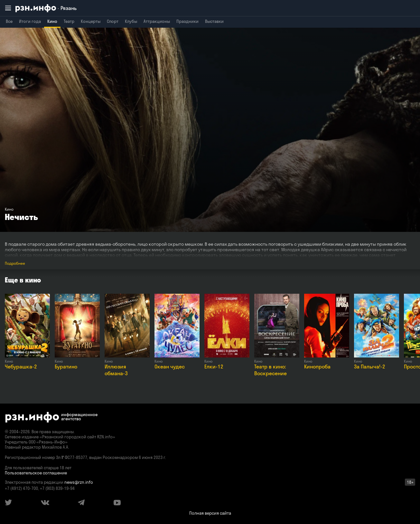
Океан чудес (170, 367)
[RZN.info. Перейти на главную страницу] (46, 8)
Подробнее (15, 263)
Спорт (113, 21)
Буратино (66, 367)
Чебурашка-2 (21, 367)
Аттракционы (157, 21)
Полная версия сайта (210, 513)
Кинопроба (317, 367)
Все (9, 21)
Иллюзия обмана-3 (116, 370)
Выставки (214, 21)
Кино (52, 21)
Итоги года (30, 21)
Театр (69, 21)
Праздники (187, 21)
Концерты (91, 21)
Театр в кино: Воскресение (271, 370)
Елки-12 (214, 367)
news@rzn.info (79, 482)
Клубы (131, 21)
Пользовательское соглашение (36, 473)
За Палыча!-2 (370, 367)
